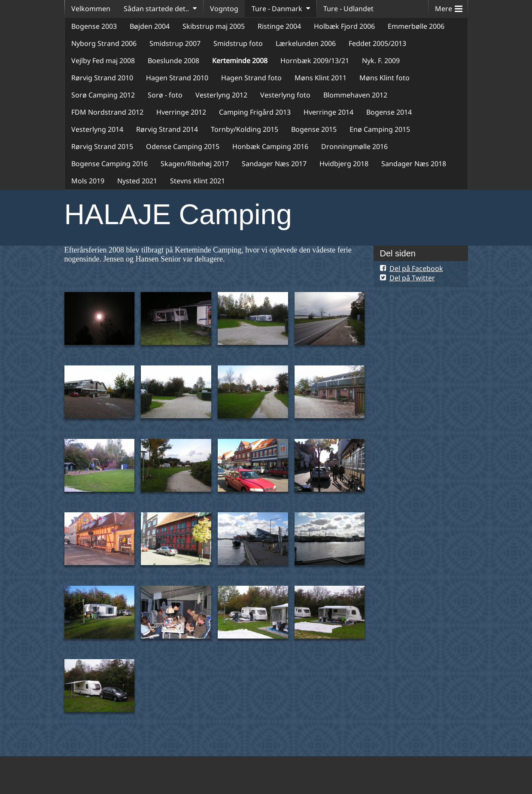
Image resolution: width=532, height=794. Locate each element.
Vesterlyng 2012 (221, 95)
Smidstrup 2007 (175, 43)
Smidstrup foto (238, 43)
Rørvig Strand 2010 (102, 78)
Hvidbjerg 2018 (344, 164)
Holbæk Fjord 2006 (344, 26)
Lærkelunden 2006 (306, 43)
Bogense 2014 (389, 112)
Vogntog (224, 9)
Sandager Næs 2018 (414, 164)
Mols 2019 (88, 181)
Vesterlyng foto (285, 95)
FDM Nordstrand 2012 (107, 112)
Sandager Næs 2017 (274, 164)
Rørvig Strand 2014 (167, 129)
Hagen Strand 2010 (177, 78)
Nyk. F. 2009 (381, 61)
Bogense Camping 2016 (109, 164)
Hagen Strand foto (251, 78)
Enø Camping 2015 (380, 129)
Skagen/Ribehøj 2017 (195, 164)
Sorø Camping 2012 (103, 95)
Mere (449, 7)
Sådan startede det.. (156, 9)
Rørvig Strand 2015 (102, 146)
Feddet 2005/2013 (377, 43)
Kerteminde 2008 (240, 61)
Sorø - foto (165, 95)
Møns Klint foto (385, 78)
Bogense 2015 (314, 129)
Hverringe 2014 (328, 112)
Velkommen (91, 9)
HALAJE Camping (178, 214)
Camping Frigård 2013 (255, 112)
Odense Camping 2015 (183, 146)
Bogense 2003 (94, 26)
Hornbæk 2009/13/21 (315, 61)
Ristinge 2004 (279, 26)
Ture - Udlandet (348, 9)
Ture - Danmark (277, 9)
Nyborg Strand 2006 (104, 43)
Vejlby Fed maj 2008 (103, 61)
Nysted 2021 (137, 181)
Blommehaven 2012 (355, 95)
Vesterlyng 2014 (97, 129)
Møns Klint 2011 (321, 78)
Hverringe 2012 (181, 112)
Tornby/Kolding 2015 (245, 129)
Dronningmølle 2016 (354, 146)
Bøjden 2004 (150, 26)
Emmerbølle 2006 (416, 26)
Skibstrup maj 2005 (214, 26)
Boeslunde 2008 (173, 61)
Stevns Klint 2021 (198, 181)
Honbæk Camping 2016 (270, 146)
